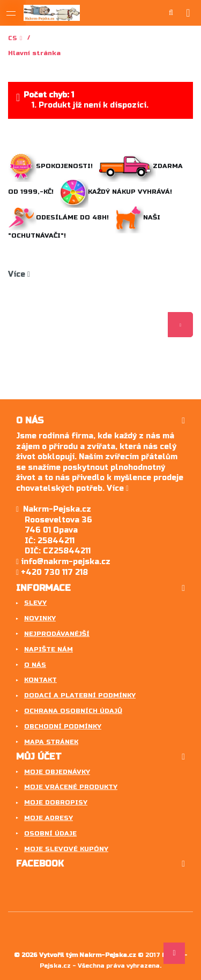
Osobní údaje (50, 833)
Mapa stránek (51, 742)
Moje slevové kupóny (66, 849)
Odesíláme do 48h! (61, 217)
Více (19, 274)
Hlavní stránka (34, 53)
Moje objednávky (57, 772)
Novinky (40, 618)
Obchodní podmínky (63, 726)
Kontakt (40, 680)
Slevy (35, 603)
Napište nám (49, 649)
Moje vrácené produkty (71, 787)
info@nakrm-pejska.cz (63, 562)
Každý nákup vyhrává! (117, 192)
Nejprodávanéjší (57, 634)
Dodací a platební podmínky (80, 695)
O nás (35, 665)
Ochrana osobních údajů (73, 711)
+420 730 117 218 (52, 572)
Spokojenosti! (51, 166)
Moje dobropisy (56, 802)
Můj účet (39, 757)
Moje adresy (49, 818)
